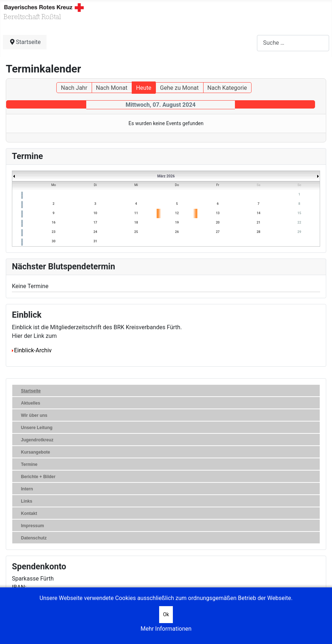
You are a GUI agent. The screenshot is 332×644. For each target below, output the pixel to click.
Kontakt (29, 513)
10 (95, 213)
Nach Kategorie (227, 88)
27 (218, 232)
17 (95, 222)
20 (218, 222)
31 (95, 241)
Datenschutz (34, 538)
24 (95, 232)
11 (136, 213)
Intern (27, 489)
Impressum (32, 526)
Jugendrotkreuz (37, 440)
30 (53, 241)
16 (53, 222)
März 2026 (166, 176)
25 (136, 232)
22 (299, 222)
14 (258, 213)
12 (177, 213)
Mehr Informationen (166, 629)
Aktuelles (30, 403)
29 (299, 232)
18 (136, 222)
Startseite (31, 391)
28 (258, 232)
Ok (166, 614)
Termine (29, 464)
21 (258, 222)
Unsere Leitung (37, 428)
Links (27, 501)
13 (218, 213)
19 (177, 222)
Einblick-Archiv (32, 350)
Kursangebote (36, 452)
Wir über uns (34, 415)
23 (53, 232)
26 (177, 232)
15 (299, 213)
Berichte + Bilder (38, 477)
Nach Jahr (74, 88)
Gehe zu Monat (179, 88)
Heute (144, 88)
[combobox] (293, 43)
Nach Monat (112, 88)
